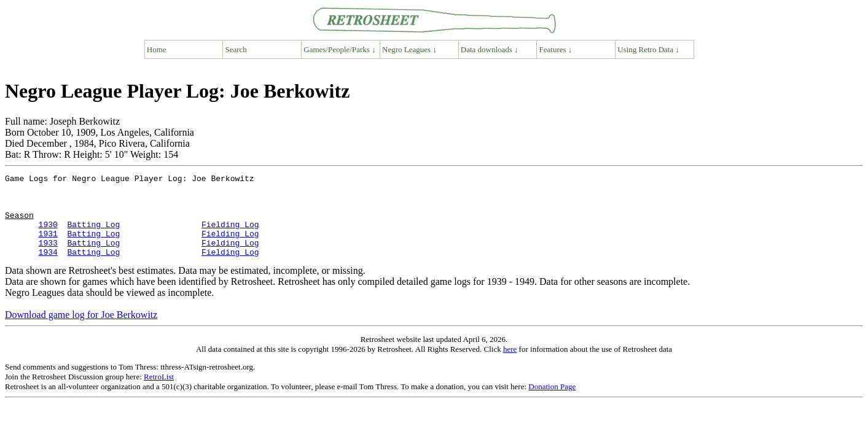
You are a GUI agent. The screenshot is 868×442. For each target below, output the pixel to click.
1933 (48, 257)
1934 (48, 268)
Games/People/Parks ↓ (339, 49)
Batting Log (93, 235)
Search (236, 49)
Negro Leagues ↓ (409, 49)
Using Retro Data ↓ (648, 49)
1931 (48, 246)
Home (157, 49)
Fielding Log (230, 235)
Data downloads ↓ (490, 49)
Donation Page (552, 403)
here (510, 366)
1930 (48, 235)
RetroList (159, 393)
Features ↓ (556, 49)
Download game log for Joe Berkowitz (81, 331)
